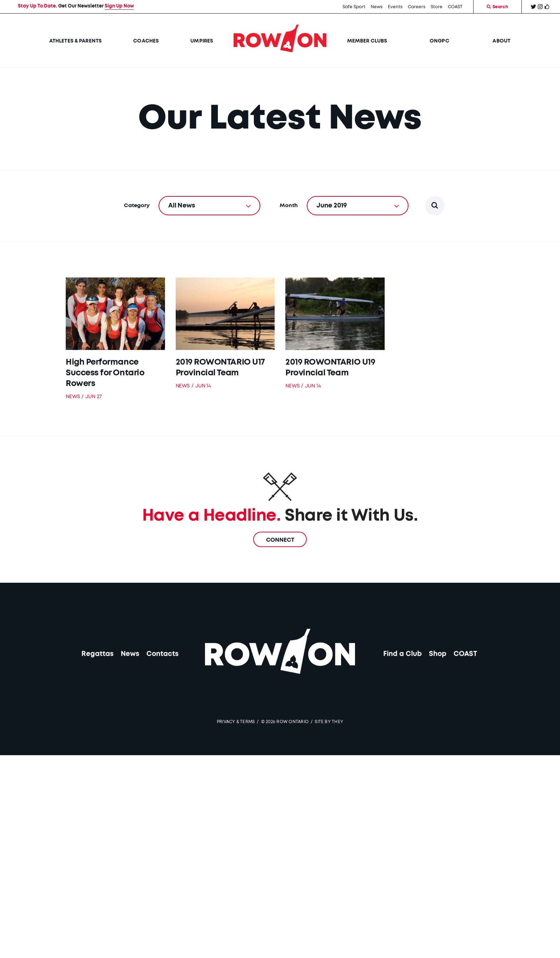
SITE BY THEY (329, 734)
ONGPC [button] (440, 41)
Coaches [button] (146, 41)
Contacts (162, 666)
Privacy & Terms (236, 734)
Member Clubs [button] (367, 41)
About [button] (501, 41)
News (377, 7)
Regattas (97, 666)
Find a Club (402, 666)
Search (497, 7)
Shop (438, 666)
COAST (455, 7)
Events (395, 7)
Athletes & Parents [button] (76, 41)
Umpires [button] (202, 41)
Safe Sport (354, 7)
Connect (280, 552)
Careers (417, 7)
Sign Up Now (119, 6)
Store (437, 7)
